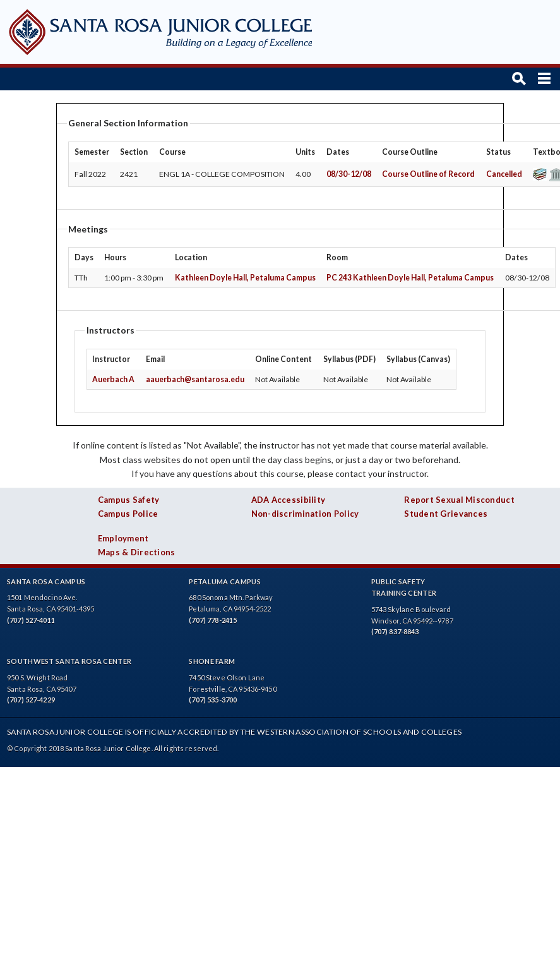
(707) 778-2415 (213, 620)
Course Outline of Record (428, 174)
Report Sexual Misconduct (459, 500)
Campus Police (128, 514)
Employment (123, 538)
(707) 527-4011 (31, 620)
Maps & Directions (137, 552)
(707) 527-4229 (31, 700)
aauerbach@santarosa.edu (195, 379)
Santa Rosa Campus (46, 581)
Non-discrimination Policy (305, 514)
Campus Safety (129, 500)
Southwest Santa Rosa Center (69, 661)
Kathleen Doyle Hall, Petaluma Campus (245, 278)
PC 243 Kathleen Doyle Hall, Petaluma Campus (410, 278)
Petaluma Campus (225, 581)
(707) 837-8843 (395, 631)
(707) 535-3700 (213, 700)
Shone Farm (212, 661)
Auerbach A (113, 379)
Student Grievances (446, 514)
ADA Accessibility (289, 500)
